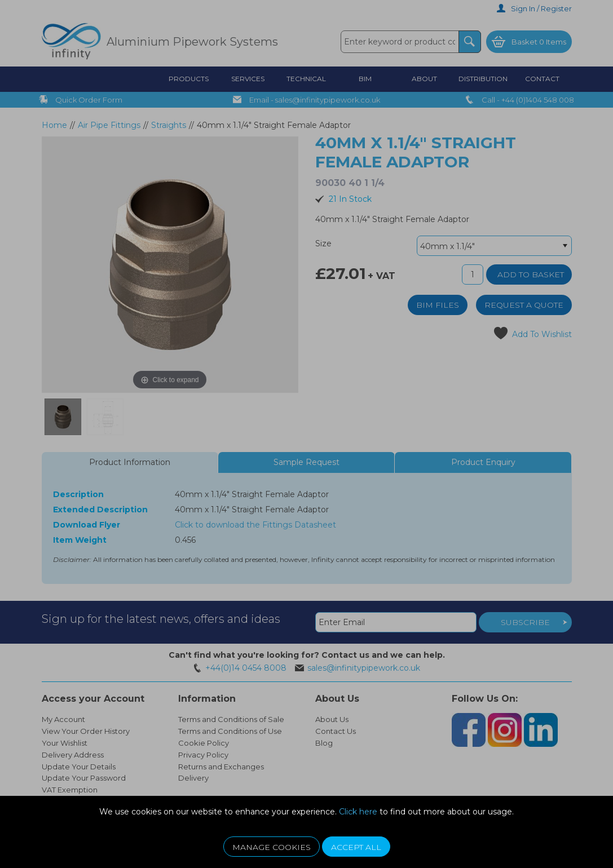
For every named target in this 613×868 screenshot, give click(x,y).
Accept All (356, 847)
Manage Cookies (272, 847)
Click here (358, 812)
